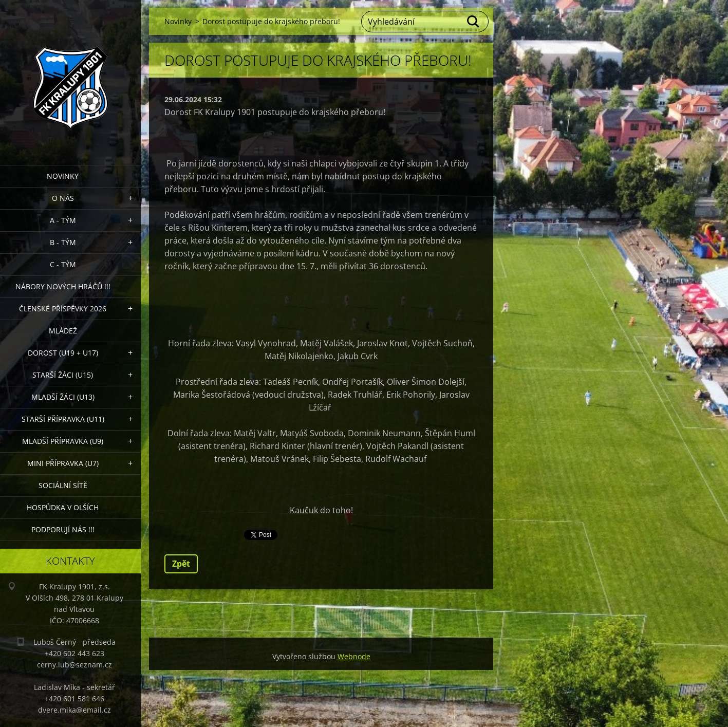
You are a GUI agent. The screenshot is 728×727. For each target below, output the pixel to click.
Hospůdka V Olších (63, 507)
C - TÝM (63, 264)
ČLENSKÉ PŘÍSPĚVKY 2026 (63, 309)
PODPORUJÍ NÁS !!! (63, 529)
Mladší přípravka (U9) (63, 441)
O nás (63, 198)
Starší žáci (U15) (63, 375)
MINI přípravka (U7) (63, 463)
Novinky (63, 176)
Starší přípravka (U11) (63, 419)
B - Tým (63, 242)
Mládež (63, 331)
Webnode (354, 656)
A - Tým (63, 220)
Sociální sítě (63, 485)
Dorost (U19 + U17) (63, 353)
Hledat (474, 22)
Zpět (181, 564)
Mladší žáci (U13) (63, 397)
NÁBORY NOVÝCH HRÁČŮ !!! (63, 286)
